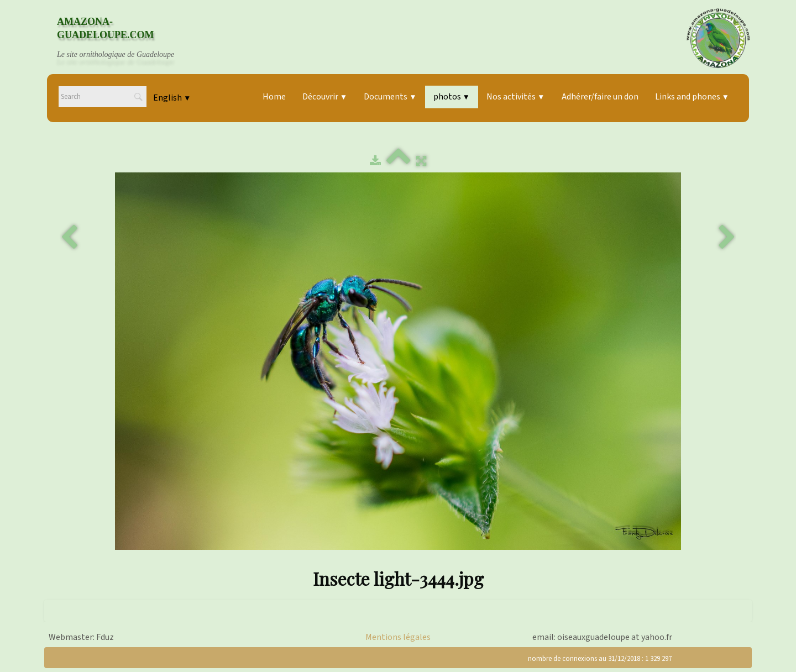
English (172, 98)
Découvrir (325, 97)
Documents (390, 97)
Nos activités (515, 97)
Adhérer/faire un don (600, 97)
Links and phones (692, 97)
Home (274, 97)
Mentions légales (398, 637)
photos (452, 97)
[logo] (126, 38)
